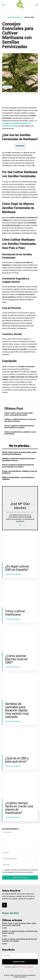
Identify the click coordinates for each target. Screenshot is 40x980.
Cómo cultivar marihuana (15, 613)
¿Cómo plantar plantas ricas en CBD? (16, 659)
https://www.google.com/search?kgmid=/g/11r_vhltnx (20, 512)
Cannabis (7, 87)
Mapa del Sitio (11, 913)
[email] (20, 955)
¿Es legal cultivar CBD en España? (17, 568)
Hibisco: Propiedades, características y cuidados (18, 478)
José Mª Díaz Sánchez (15, 17)
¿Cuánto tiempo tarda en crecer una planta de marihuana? (19, 808)
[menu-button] (3, 5)
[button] (37, 5)
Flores (4, 928)
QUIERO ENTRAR (20, 962)
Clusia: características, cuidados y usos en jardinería (20, 433)
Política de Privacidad (26, 967)
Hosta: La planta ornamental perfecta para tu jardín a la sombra (19, 427)
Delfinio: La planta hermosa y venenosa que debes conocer (20, 420)
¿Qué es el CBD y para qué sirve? (17, 760)
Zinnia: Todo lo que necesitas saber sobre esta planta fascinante (19, 414)
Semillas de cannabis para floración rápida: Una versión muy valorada (17, 710)
